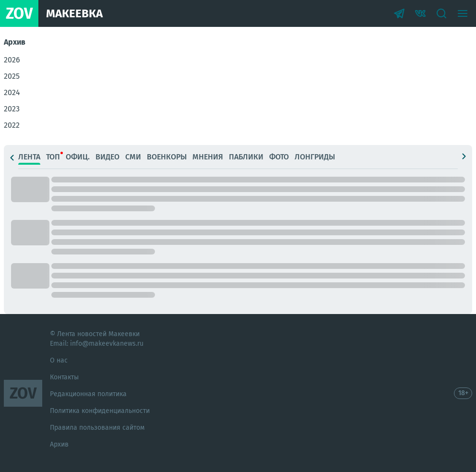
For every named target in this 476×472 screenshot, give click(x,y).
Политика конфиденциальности (100, 411)
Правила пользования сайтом (97, 428)
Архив (59, 444)
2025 (12, 76)
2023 (12, 109)
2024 (12, 92)
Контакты (64, 377)
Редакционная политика (88, 394)
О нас (59, 360)
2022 (12, 125)
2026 (12, 60)
